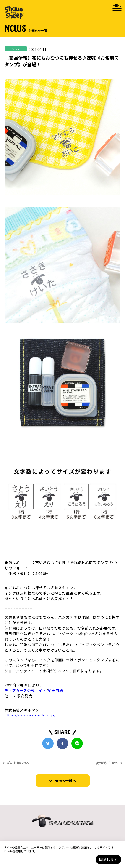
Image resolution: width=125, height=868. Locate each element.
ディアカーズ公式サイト (25, 690)
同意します (108, 860)
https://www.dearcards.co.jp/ (30, 715)
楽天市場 (56, 690)
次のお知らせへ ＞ (109, 763)
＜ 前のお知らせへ (16, 763)
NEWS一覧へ (63, 781)
